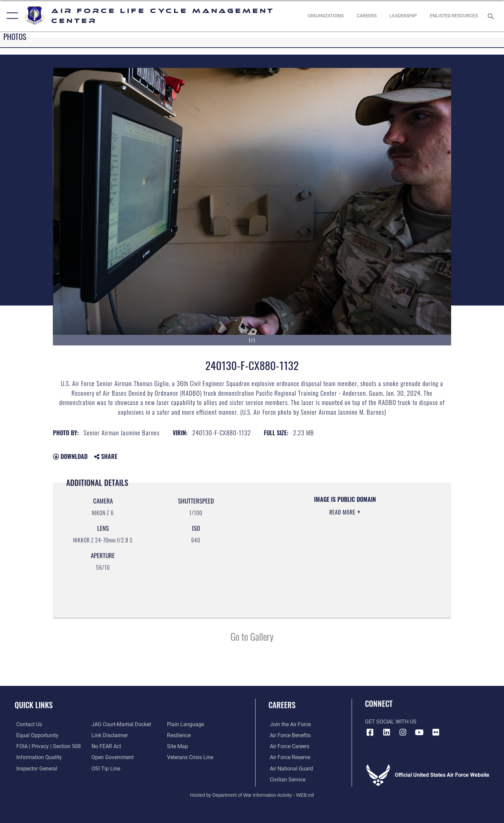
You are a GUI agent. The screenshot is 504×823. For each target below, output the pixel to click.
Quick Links (34, 705)
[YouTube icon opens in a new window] (419, 732)
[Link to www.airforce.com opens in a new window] (289, 724)
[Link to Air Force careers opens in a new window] (288, 746)
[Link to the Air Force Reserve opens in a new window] (289, 757)
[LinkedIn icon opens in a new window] (387, 732)
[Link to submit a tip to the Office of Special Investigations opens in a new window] (105, 768)
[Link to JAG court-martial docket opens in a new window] (121, 724)
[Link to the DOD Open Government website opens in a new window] (112, 757)
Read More (343, 512)
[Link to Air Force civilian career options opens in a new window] (286, 779)
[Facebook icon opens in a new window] (370, 732)
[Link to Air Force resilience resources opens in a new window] (179, 735)
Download (70, 456)
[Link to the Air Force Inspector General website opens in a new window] (35, 768)
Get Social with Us (391, 722)
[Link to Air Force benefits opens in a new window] (289, 735)
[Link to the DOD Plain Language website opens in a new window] (186, 724)
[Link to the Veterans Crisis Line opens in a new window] (190, 757)
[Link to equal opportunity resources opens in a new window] (36, 735)
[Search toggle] (492, 16)
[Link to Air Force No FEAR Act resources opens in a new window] (106, 746)
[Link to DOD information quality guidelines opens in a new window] (37, 757)
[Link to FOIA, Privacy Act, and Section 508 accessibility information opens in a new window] (47, 746)
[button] (11, 16)
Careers (282, 705)
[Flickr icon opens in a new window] (436, 732)
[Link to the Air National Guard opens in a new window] (290, 768)
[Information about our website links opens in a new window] (109, 735)
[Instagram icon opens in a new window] (403, 732)
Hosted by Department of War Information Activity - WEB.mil (252, 795)
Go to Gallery (252, 636)
